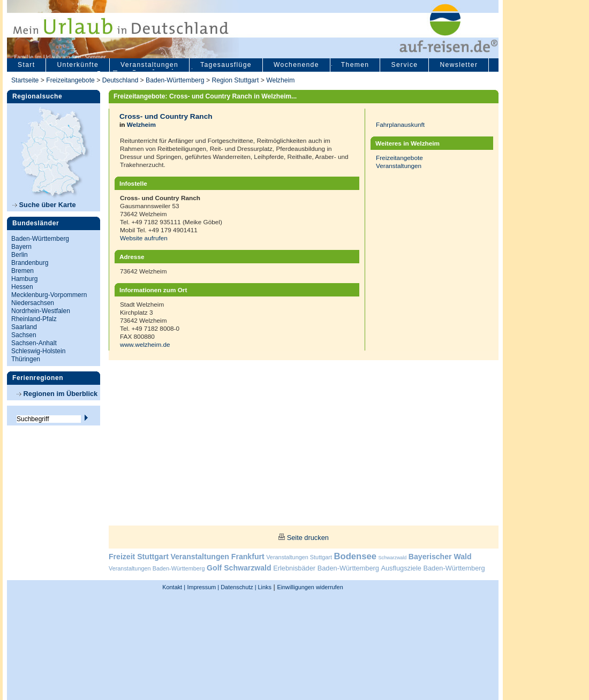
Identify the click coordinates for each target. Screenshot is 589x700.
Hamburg (24, 279)
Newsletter (459, 65)
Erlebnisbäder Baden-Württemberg (326, 568)
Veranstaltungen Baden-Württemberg (157, 568)
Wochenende (296, 65)
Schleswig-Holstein (38, 351)
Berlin (20, 255)
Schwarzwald (393, 558)
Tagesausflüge (226, 65)
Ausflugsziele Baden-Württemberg (433, 568)
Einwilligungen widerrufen (310, 587)
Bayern (21, 247)
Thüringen (26, 359)
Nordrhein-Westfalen (41, 311)
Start (26, 65)
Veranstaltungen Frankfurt (217, 557)
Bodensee (355, 556)
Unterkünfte (78, 65)
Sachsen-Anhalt (34, 343)
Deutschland (120, 80)
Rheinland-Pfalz (34, 319)
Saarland (24, 327)
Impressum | (203, 587)
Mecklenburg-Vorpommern (49, 295)
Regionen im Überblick (57, 394)
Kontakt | (174, 587)
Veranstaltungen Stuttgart (299, 557)
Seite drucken (308, 538)
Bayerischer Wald (440, 557)
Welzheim (280, 80)
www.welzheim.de (145, 344)
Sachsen (24, 335)
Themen (355, 65)
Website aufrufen (144, 238)
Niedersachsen (33, 303)
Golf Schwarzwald (239, 568)
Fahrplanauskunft (400, 124)
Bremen (22, 271)
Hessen (22, 287)
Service (404, 65)
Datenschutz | (237, 587)
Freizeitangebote (71, 80)
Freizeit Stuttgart (139, 557)
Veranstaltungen (149, 65)
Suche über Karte (44, 205)
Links (264, 587)
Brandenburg (30, 263)
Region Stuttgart (235, 80)
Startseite (25, 80)
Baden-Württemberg (175, 80)
